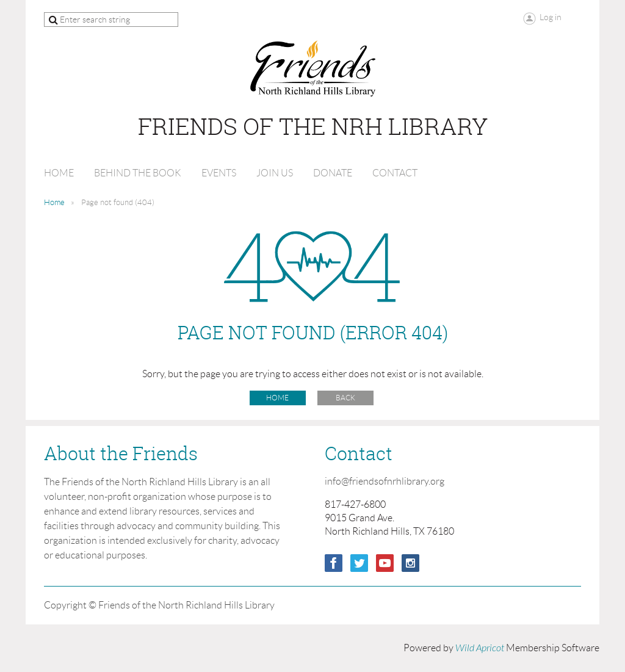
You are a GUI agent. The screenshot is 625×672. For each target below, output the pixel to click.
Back (345, 398)
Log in (551, 17)
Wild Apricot (480, 648)
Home (54, 202)
